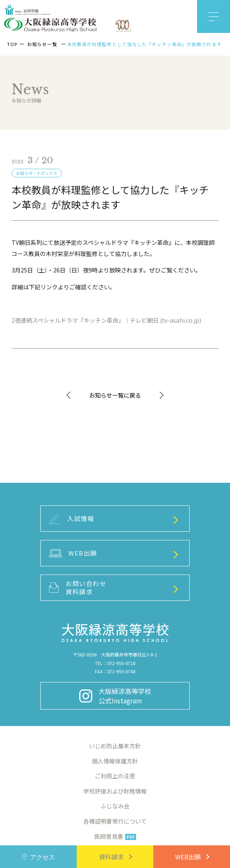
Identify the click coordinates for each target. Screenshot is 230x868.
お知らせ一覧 (42, 44)
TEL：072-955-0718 (115, 663)
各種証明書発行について (115, 821)
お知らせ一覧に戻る (115, 395)
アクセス (42, 857)
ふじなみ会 (115, 806)
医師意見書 (115, 836)
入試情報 (72, 519)
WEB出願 (188, 857)
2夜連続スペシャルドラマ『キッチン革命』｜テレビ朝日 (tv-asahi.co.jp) (106, 320)
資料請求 (111, 857)
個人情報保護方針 (115, 761)
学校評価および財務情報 (115, 791)
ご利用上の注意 (115, 776)
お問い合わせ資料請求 (78, 588)
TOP (12, 44)
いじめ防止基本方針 (115, 746)
